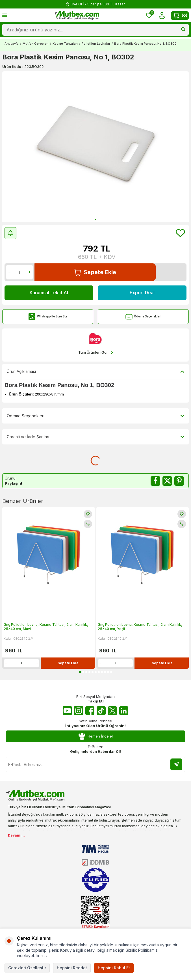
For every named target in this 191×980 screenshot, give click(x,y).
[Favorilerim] (149, 15)
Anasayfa (12, 44)
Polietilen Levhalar (96, 44)
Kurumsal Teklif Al (49, 293)
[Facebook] (90, 711)
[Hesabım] (162, 15)
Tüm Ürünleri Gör (96, 352)
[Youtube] (67, 711)
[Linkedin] (124, 711)
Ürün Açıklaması (95, 371)
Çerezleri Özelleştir (27, 968)
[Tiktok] (101, 711)
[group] (95, 147)
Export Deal (142, 293)
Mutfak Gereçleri (36, 44)
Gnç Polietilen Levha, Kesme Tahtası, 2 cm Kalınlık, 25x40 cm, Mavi (46, 627)
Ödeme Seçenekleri (143, 317)
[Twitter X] (112, 711)
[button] (96, 219)
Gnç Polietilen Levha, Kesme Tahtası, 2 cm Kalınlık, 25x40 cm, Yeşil (140, 627)
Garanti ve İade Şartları (95, 437)
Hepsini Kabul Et (114, 968)
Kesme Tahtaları (65, 44)
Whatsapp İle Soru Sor (48, 317)
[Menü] (5, 15)
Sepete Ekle (95, 272)
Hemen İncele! (95, 737)
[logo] (77, 16)
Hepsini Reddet (72, 968)
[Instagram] (79, 711)
